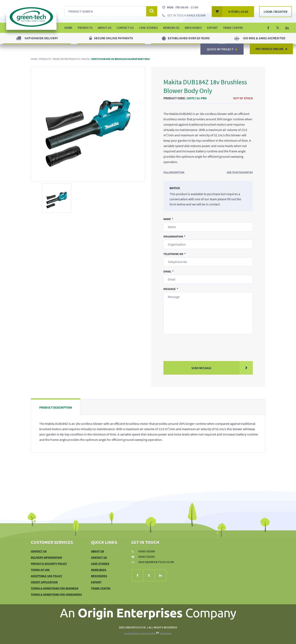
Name (167, 219)
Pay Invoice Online (273, 48)
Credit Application (44, 582)
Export (212, 28)
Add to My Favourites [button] (240, 172)
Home (34, 59)
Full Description (174, 172)
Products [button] (85, 28)
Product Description (56, 407)
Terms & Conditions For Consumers (56, 594)
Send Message (222, 368)
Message (170, 289)
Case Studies (149, 28)
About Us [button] (105, 28)
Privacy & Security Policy (49, 564)
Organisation (173, 236)
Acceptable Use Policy (46, 576)
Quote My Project (224, 48)
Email (167, 271)
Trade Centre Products (66, 59)
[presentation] (195, 345)
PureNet (166, 633)
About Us (98, 551)
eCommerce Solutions (140, 633)
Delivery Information (46, 557)
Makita (86, 59)
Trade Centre (233, 28)
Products (45, 59)
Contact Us (125, 28)
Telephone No (173, 254)
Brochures (193, 28)
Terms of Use (40, 570)
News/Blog (171, 28)
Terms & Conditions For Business (55, 588)
